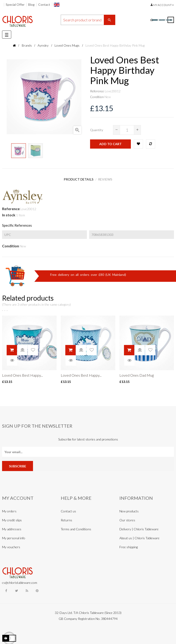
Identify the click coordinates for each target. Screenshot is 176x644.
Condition (97, 97)
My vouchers (11, 545)
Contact (44, 4)
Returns (66, 518)
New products (129, 510)
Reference (97, 91)
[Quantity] (127, 130)
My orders (9, 510)
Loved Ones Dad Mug (137, 373)
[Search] (88, 20)
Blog (31, 4)
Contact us (68, 510)
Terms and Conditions (76, 527)
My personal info (14, 536)
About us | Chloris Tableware (139, 536)
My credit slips (12, 518)
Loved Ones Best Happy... (22, 373)
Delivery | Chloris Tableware (139, 527)
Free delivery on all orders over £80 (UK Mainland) (88, 273)
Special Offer (15, 4)
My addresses (12, 527)
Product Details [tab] (77, 179)
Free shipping (129, 545)
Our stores (127, 518)
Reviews (107, 179)
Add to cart (110, 144)
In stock (9, 213)
